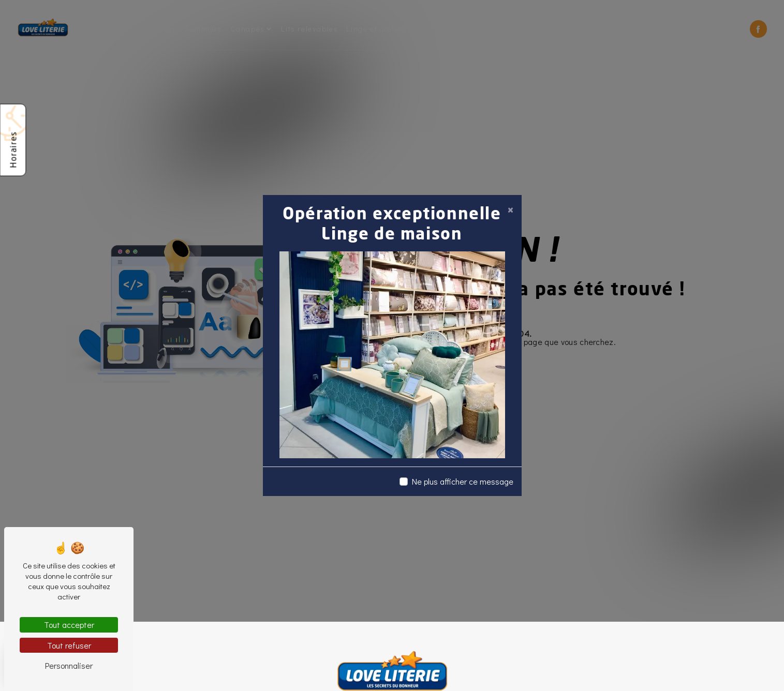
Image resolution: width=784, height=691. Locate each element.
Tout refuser (69, 645)
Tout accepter (69, 625)
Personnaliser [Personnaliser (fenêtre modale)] (69, 665)
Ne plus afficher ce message (463, 481)
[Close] (510, 209)
